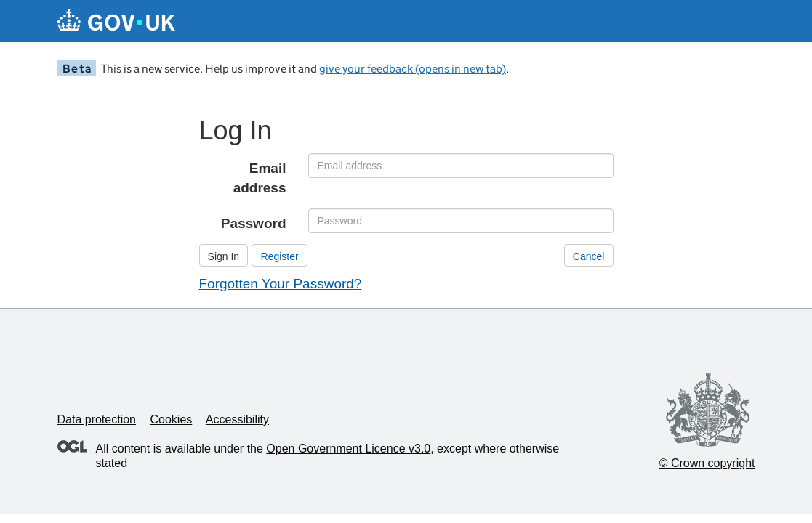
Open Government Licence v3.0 (348, 449)
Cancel (589, 256)
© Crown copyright (707, 463)
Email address (260, 178)
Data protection (97, 419)
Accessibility (237, 419)
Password (254, 223)
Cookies (171, 419)
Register (280, 256)
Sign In (224, 256)
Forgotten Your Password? (281, 284)
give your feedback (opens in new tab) (413, 69)
